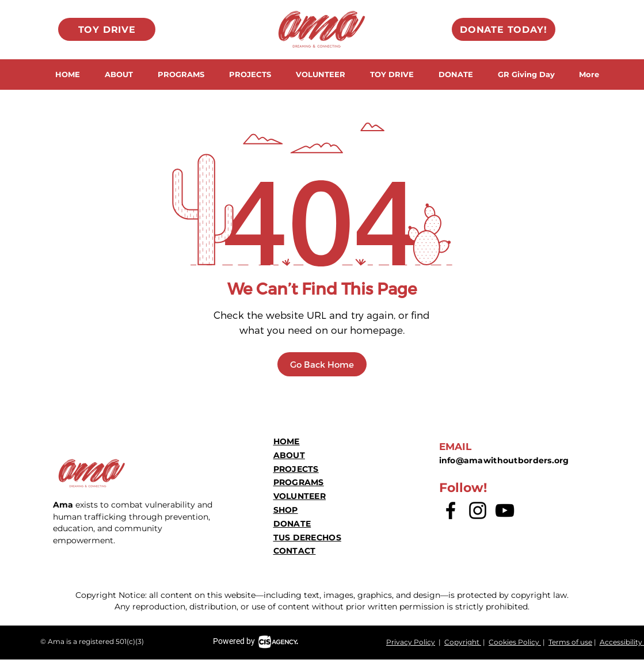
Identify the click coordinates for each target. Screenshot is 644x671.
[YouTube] (505, 510)
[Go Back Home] (322, 364)
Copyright (463, 642)
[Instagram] (478, 510)
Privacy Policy (411, 642)
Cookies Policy (515, 642)
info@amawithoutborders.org (504, 460)
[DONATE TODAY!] (504, 29)
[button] (119, 74)
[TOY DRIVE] (107, 29)
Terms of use (570, 642)
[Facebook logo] (451, 510)
